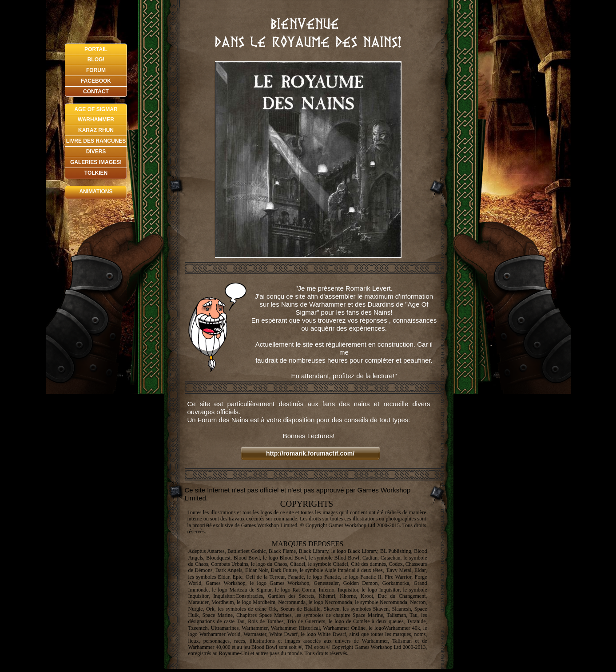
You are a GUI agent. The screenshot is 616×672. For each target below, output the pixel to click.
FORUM (96, 70)
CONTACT (96, 92)
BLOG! (96, 60)
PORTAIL (96, 49)
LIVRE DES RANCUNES (96, 141)
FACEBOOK (96, 81)
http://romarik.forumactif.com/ (310, 453)
